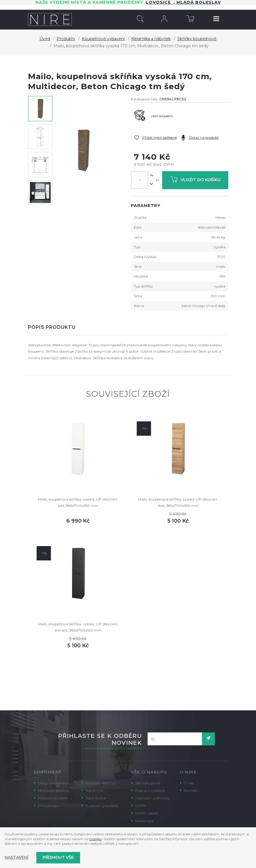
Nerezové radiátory (54, 790)
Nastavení (16, 857)
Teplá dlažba (96, 798)
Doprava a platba (150, 790)
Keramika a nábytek (151, 39)
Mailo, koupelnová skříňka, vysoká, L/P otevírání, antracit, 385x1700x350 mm (78, 627)
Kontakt (191, 790)
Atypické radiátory (101, 783)
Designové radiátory (55, 783)
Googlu (95, 839)
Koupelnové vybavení (103, 39)
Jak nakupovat (148, 783)
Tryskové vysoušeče (102, 806)
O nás (189, 783)
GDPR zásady (147, 813)
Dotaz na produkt (204, 137)
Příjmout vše (58, 857)
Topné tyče (95, 790)
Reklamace (144, 821)
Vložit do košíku (195, 181)
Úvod (45, 39)
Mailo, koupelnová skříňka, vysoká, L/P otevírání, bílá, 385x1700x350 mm (78, 502)
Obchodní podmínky (153, 798)
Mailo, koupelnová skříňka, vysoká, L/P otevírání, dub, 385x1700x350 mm (178, 502)
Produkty (66, 39)
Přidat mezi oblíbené (160, 137)
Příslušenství (48, 806)
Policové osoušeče (53, 798)
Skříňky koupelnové (197, 39)
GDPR (141, 806)
